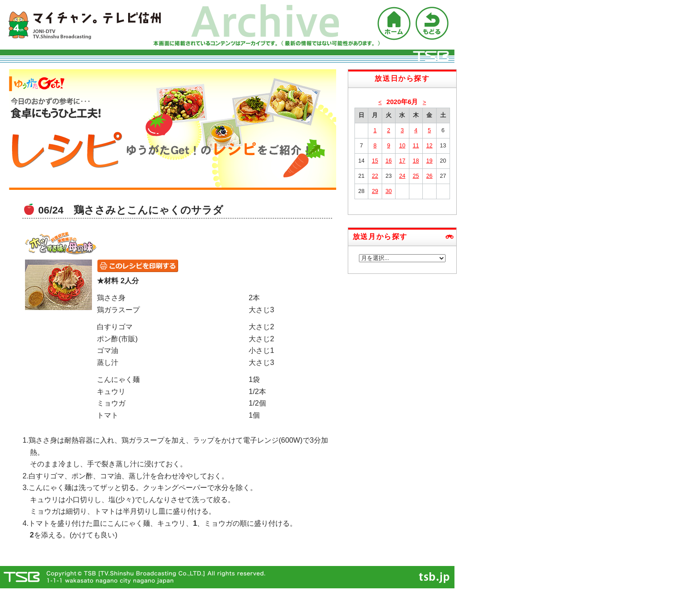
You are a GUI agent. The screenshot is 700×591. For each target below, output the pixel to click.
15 (375, 161)
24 (402, 176)
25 (416, 176)
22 (375, 176)
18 (416, 161)
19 (429, 161)
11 (416, 146)
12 (429, 146)
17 (402, 161)
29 (375, 191)
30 (388, 191)
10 (402, 146)
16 (388, 161)
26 (429, 176)
